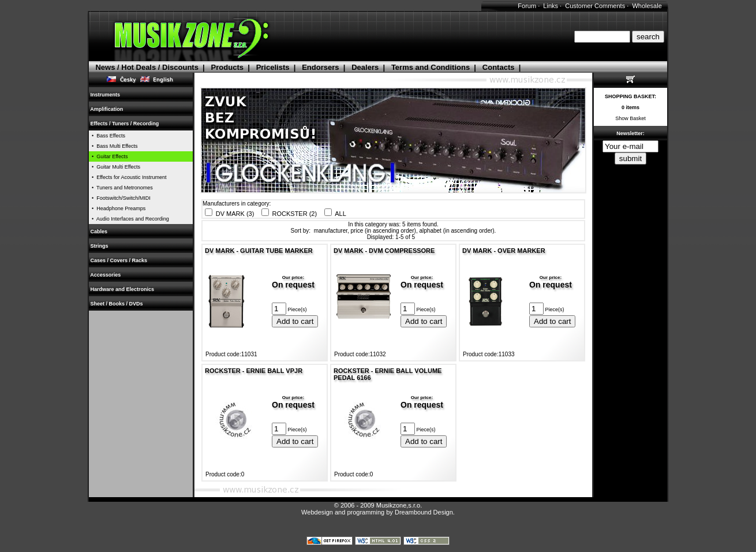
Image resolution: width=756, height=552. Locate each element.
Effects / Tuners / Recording (125, 124)
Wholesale (647, 6)
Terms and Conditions (431, 67)
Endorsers (320, 67)
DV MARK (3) (235, 214)
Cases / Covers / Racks (119, 260)
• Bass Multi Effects (113, 146)
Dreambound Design (424, 512)
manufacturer (331, 231)
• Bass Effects (107, 136)
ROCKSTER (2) (295, 214)
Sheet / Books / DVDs (117, 304)
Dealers (365, 67)
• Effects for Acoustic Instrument (128, 177)
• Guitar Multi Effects (115, 167)
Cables (99, 232)
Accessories (106, 275)
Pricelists (273, 67)
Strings (99, 246)
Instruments (105, 95)
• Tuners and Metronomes (121, 188)
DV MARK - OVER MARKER (504, 251)
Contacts (499, 67)
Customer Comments (595, 6)
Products (227, 67)
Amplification (107, 109)
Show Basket (630, 118)
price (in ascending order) (383, 231)
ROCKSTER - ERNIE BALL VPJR (254, 371)
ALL (340, 214)
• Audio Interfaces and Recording (129, 219)
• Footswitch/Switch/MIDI (120, 198)
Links (551, 6)
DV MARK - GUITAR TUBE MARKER (259, 251)
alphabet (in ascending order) (457, 231)
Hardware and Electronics (122, 289)
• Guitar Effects (108, 156)
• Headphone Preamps (117, 208)
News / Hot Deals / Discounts (147, 67)
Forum (527, 6)
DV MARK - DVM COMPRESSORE (384, 251)
